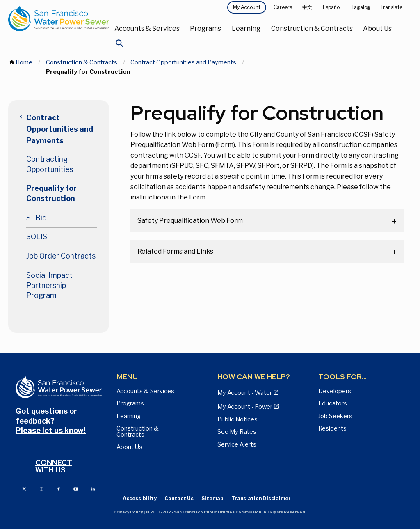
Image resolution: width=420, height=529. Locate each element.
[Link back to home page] (59, 18)
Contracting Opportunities (50, 164)
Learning (246, 29)
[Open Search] (120, 46)
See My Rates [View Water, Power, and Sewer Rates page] (237, 432)
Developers (335, 391)
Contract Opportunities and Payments (183, 62)
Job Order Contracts (61, 256)
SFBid (37, 218)
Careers (283, 7)
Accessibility (140, 498)
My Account (247, 7)
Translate (391, 7)
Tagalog (361, 7)
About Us (377, 29)
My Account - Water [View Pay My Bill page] (245, 393)
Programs (205, 29)
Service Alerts (237, 444)
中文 (307, 7)
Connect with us (54, 466)
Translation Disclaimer (261, 498)
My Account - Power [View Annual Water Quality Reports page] (245, 407)
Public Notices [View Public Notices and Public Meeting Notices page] (237, 419)
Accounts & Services (147, 29)
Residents (332, 428)
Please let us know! (51, 430)
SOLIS (37, 237)
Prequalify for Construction (51, 193)
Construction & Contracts (312, 29)
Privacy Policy (128, 512)
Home (24, 62)
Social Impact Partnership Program (49, 285)
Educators (333, 403)
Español (332, 7)
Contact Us (179, 498)
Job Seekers (335, 416)
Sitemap (212, 498)
